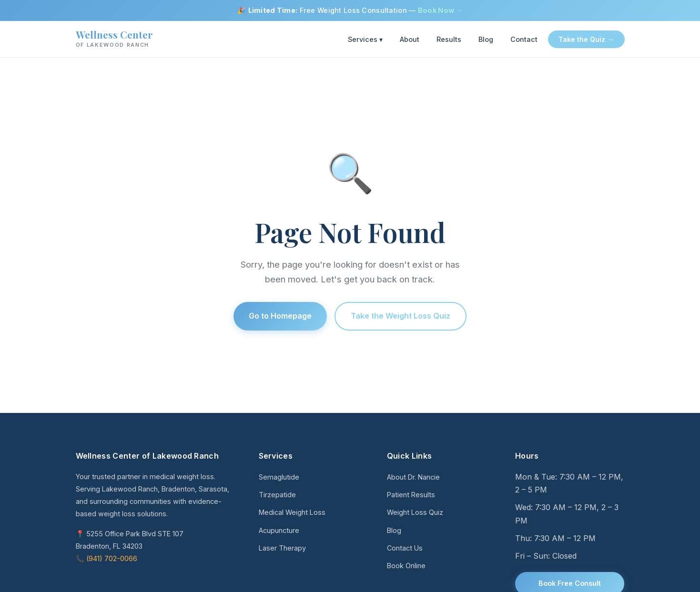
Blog (486, 39)
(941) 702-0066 (112, 558)
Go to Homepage (280, 316)
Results (449, 39)
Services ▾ (365, 39)
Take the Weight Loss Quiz (401, 316)
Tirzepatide (277, 495)
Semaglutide (279, 477)
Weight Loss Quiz (415, 512)
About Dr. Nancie (413, 477)
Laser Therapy (282, 548)
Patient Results (411, 495)
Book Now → (440, 10)
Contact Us (405, 548)
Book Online (406, 566)
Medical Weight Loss (292, 512)
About (410, 39)
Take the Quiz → (586, 39)
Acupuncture (279, 530)
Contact (524, 39)
